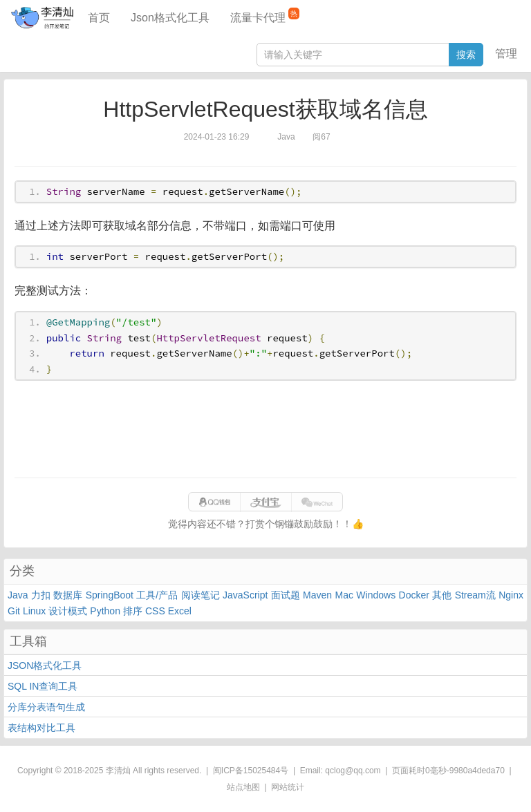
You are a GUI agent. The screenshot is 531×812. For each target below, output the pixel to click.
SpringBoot (110, 595)
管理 (506, 54)
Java (18, 595)
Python (105, 611)
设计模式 (68, 611)
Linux (34, 611)
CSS (155, 611)
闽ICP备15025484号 (251, 771)
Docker (414, 595)
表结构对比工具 (41, 728)
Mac (344, 595)
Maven (317, 595)
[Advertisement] (265, 429)
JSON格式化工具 (45, 665)
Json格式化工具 (170, 18)
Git (14, 611)
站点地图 (243, 787)
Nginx (511, 595)
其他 (442, 595)
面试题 (286, 595)
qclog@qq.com (353, 771)
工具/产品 (157, 595)
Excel (180, 611)
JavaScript (245, 595)
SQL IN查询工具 (43, 686)
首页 (99, 18)
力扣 (41, 595)
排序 (133, 611)
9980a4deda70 (477, 771)
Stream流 (475, 595)
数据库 (68, 595)
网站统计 (288, 787)
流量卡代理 (265, 16)
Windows (376, 595)
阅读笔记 (201, 595)
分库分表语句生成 (46, 707)
